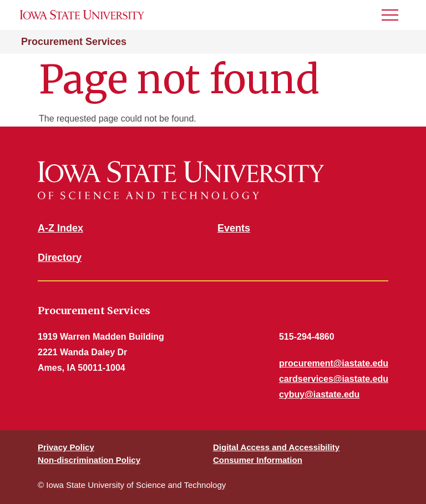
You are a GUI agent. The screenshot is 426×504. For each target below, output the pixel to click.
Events (234, 228)
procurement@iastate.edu (334, 363)
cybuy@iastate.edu (319, 394)
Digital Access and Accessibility (276, 447)
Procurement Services (74, 42)
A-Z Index (60, 228)
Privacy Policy (66, 447)
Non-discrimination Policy (89, 460)
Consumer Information (258, 460)
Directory (60, 258)
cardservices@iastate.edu (334, 379)
